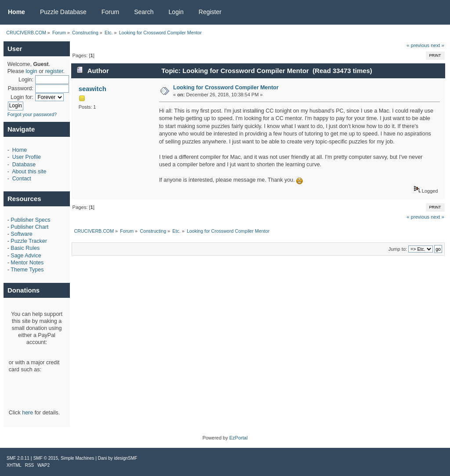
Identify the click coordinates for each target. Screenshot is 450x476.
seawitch (93, 89)
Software (21, 234)
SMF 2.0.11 (18, 458)
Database (24, 165)
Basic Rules (25, 248)
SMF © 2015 (46, 458)
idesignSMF (125, 458)
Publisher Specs (30, 220)
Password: (21, 88)
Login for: (22, 97)
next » (437, 45)
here (27, 413)
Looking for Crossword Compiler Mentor (226, 88)
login (31, 71)
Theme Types (27, 270)
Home (20, 150)
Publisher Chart (29, 227)
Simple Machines (77, 458)
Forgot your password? (32, 114)
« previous (418, 45)
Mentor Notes (27, 263)
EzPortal (239, 438)
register (54, 71)
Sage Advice (26, 256)
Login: (26, 80)
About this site (29, 172)
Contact (22, 179)
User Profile (27, 157)
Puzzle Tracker (29, 241)
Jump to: (398, 249)
